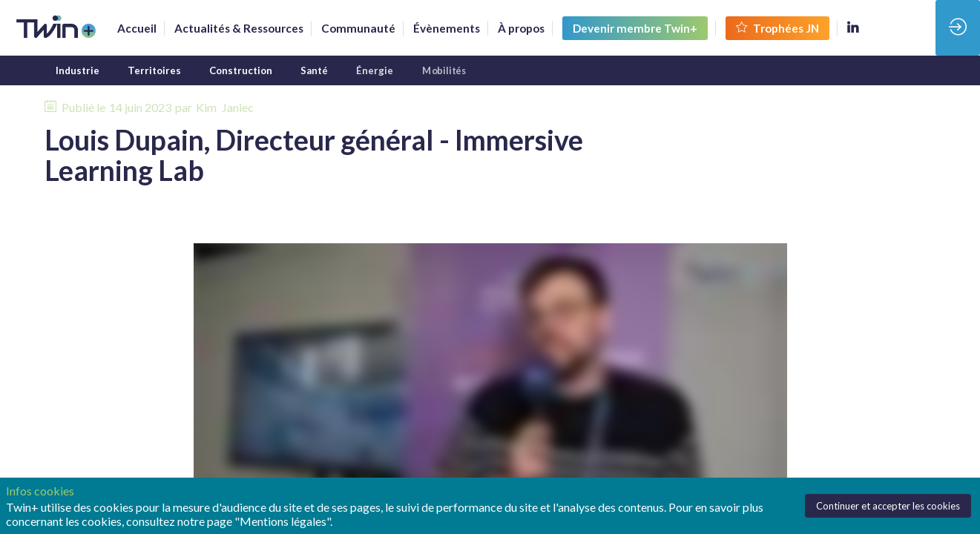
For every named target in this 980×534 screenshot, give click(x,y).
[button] (635, 28)
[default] (358, 28)
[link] (137, 28)
